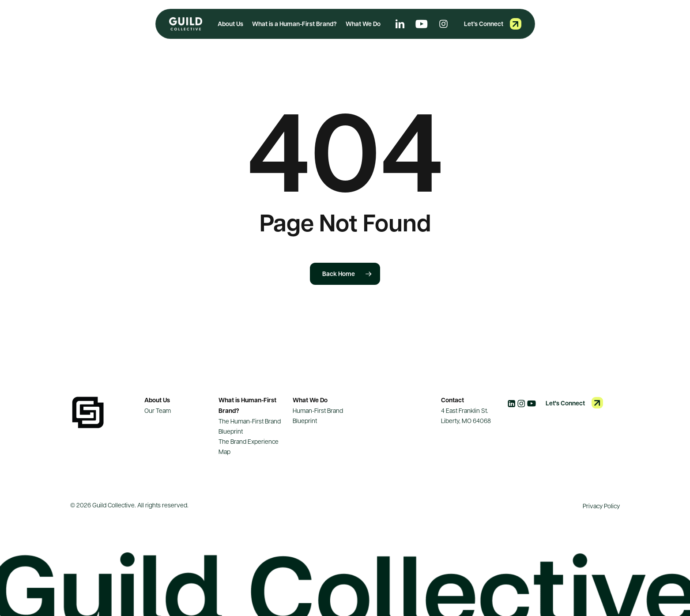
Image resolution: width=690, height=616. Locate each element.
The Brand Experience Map (249, 446)
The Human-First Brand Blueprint (250, 426)
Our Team (158, 410)
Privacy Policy (601, 506)
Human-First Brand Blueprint (318, 415)
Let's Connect (565, 403)
